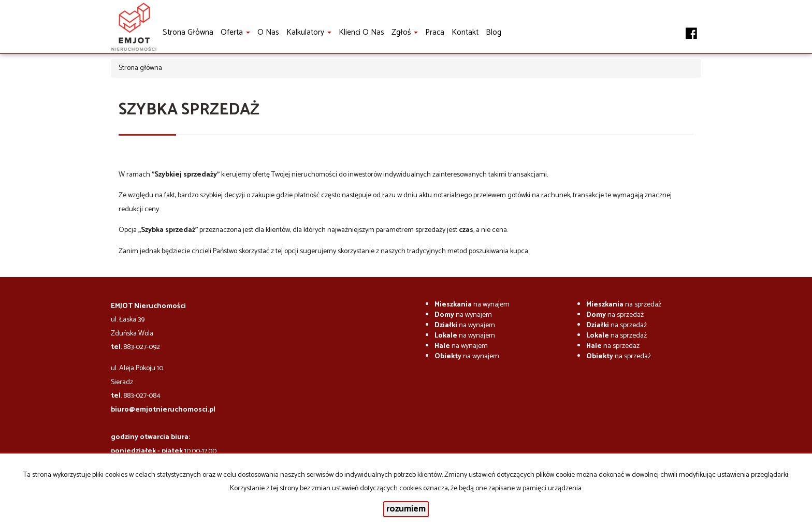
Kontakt (465, 32)
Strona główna (188, 32)
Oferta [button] (235, 32)
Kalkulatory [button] (309, 32)
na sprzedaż (624, 305)
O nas (268, 32)
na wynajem (472, 305)
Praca (435, 32)
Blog (494, 32)
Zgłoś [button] (405, 32)
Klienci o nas (361, 32)
